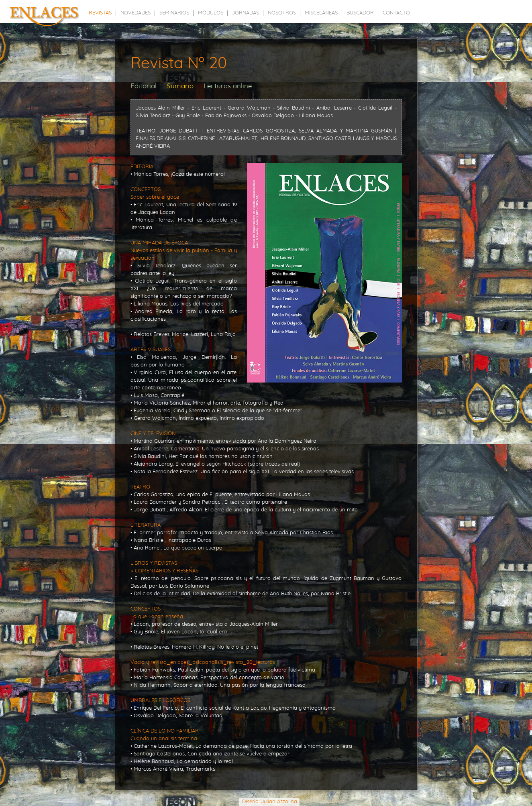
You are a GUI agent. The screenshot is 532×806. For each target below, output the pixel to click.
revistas (100, 13)
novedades (136, 13)
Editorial (144, 86)
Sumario (180, 86)
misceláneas (321, 13)
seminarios (174, 13)
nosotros (282, 13)
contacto (396, 13)
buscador (360, 13)
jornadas (246, 13)
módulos (211, 13)
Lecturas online (228, 86)
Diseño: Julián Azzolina (270, 802)
